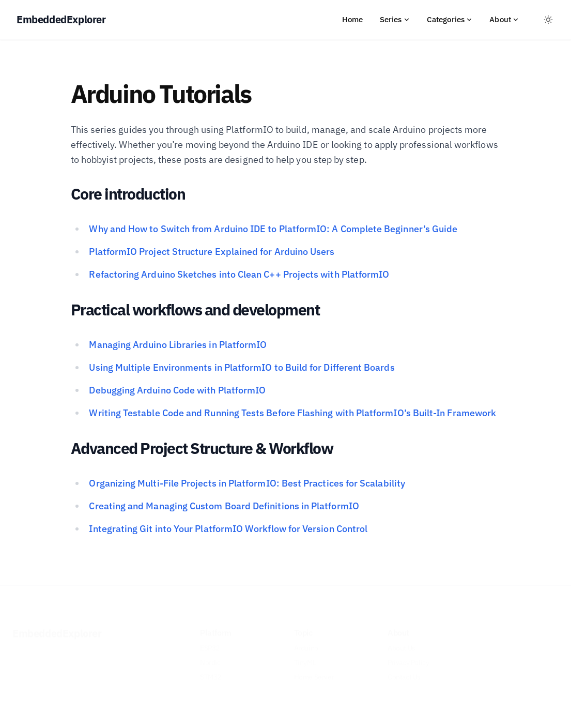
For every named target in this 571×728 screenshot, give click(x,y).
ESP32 (210, 640)
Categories (450, 19)
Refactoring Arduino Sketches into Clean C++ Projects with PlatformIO (239, 274)
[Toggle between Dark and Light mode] (548, 20)
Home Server (314, 669)
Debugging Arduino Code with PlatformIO (177, 390)
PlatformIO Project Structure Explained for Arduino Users (212, 252)
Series (395, 19)
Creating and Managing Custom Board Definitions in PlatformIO (224, 506)
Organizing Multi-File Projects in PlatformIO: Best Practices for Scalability (247, 483)
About (504, 19)
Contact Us (404, 669)
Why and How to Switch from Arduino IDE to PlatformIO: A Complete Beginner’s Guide (273, 229)
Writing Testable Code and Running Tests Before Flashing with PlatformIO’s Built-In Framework (292, 413)
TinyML (305, 654)
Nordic (210, 654)
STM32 (211, 669)
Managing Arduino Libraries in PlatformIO (178, 345)
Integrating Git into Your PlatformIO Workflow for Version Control (228, 529)
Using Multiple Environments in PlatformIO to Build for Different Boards (242, 367)
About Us (402, 640)
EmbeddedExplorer (57, 625)
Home (353, 19)
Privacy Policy (408, 654)
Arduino (306, 640)
